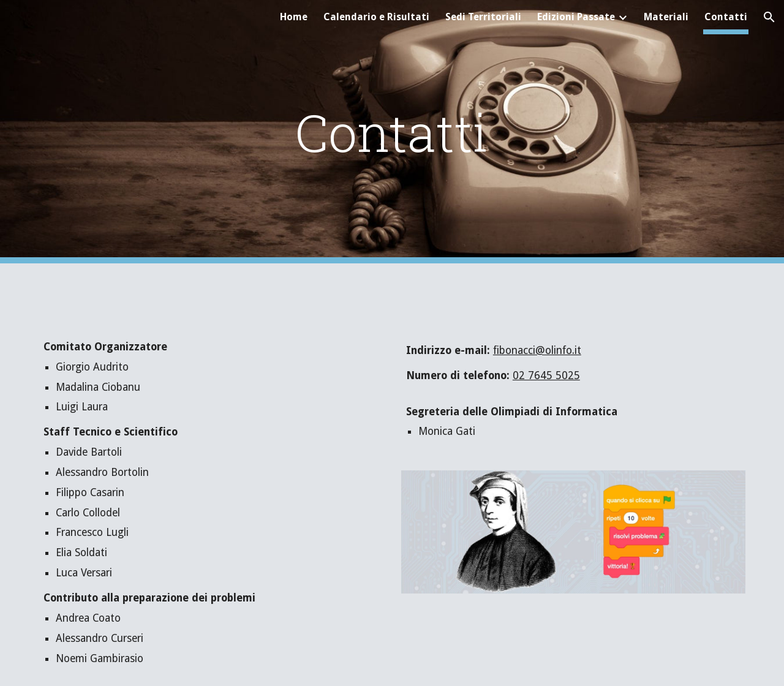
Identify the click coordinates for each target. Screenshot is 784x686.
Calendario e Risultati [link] (376, 17)
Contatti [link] (726, 17)
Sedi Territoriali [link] (483, 17)
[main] (392, 132)
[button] (769, 17)
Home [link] (294, 17)
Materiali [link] (666, 17)
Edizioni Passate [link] (576, 17)
